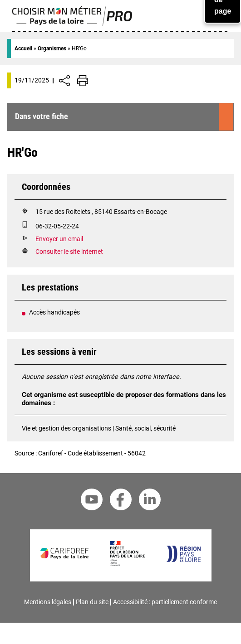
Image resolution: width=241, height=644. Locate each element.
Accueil (23, 48)
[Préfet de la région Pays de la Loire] (127, 564)
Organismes (52, 48)
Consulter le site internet (69, 252)
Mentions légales (48, 602)
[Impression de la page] (83, 81)
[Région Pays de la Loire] (183, 560)
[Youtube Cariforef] (92, 501)
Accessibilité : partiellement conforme (165, 602)
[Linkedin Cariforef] (150, 501)
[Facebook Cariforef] (121, 501)
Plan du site (92, 602)
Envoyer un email (59, 239)
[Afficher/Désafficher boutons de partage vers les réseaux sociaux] (64, 81)
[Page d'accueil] (72, 24)
